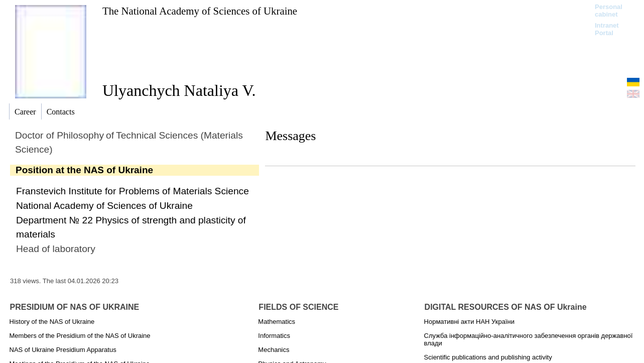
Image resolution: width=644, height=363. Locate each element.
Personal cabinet (609, 11)
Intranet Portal (607, 29)
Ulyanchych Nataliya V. (179, 90)
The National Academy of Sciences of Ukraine (200, 11)
